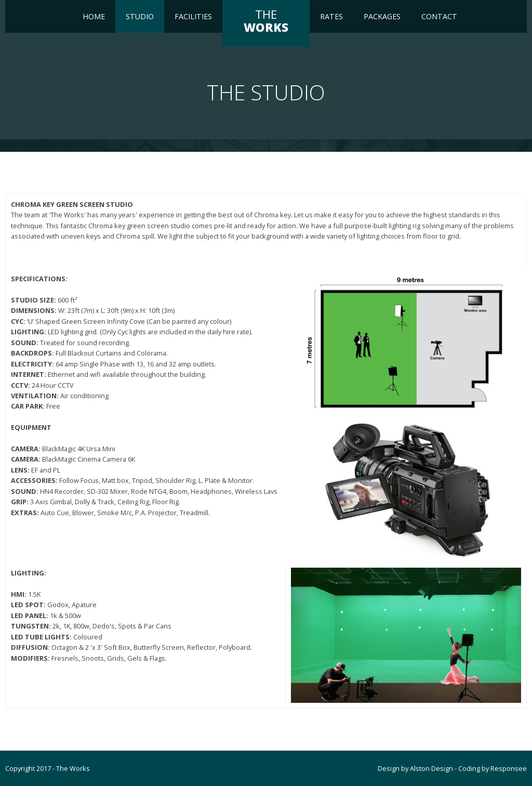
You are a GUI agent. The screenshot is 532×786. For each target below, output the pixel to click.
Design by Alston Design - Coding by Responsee (452, 768)
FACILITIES (193, 16)
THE (266, 21)
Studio (140, 16)
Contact (439, 16)
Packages (382, 16)
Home (94, 16)
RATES (331, 16)
